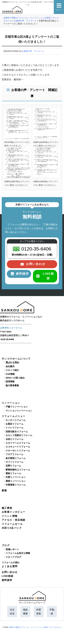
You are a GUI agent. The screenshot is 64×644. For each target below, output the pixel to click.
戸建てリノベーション (17, 407)
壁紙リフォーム (13, 473)
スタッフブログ (13, 557)
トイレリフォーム (15, 428)
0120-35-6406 (7, 339)
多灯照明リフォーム (16, 458)
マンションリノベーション (19, 411)
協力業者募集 (12, 386)
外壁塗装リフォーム (16, 485)
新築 (4, 490)
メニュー (59, 7)
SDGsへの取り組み (15, 378)
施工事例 (7, 508)
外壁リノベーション (16, 477)
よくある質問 (10, 566)
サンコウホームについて (16, 359)
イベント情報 (10, 516)
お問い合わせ (10, 572)
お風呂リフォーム (15, 424)
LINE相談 (8, 576)
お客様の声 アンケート (33, 51)
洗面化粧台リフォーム (17, 432)
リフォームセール (12, 524)
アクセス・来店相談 (14, 520)
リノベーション (11, 403)
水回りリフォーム (15, 439)
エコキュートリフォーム (18, 447)
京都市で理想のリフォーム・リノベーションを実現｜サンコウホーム (35, 627)
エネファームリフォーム (18, 443)
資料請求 (7, 580)
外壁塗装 (39, 612)
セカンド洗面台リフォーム (19, 435)
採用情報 (10, 382)
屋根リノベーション (16, 481)
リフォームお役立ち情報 (18, 553)
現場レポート (12, 549)
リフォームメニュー (14, 416)
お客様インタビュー (14, 512)
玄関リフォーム (13, 466)
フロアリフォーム (15, 454)
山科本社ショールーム (11, 328)
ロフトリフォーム (15, 462)
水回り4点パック (12, 528)
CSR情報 (10, 374)
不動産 (52, 612)
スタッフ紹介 (12, 370)
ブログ (6, 545)
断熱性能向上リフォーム (18, 470)
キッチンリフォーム (16, 420)
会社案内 (10, 366)
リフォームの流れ (11, 563)
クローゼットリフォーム (18, 451)
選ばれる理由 (12, 363)
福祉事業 (25, 612)
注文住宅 (12, 612)
